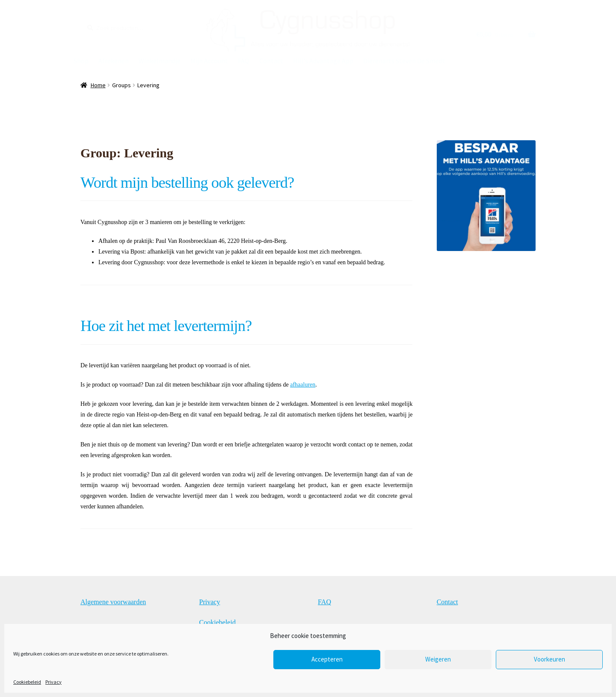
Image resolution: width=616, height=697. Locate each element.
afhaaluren (303, 385)
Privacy (53, 682)
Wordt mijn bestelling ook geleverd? (187, 182)
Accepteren (327, 659)
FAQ (244, 61)
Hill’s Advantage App (323, 61)
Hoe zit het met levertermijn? (166, 326)
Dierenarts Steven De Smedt (404, 61)
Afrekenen (114, 61)
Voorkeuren (549, 659)
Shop (81, 61)
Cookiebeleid (27, 682)
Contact (271, 61)
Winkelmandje (160, 61)
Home (98, 85)
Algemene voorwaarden (113, 602)
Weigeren (438, 659)
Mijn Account (209, 61)
